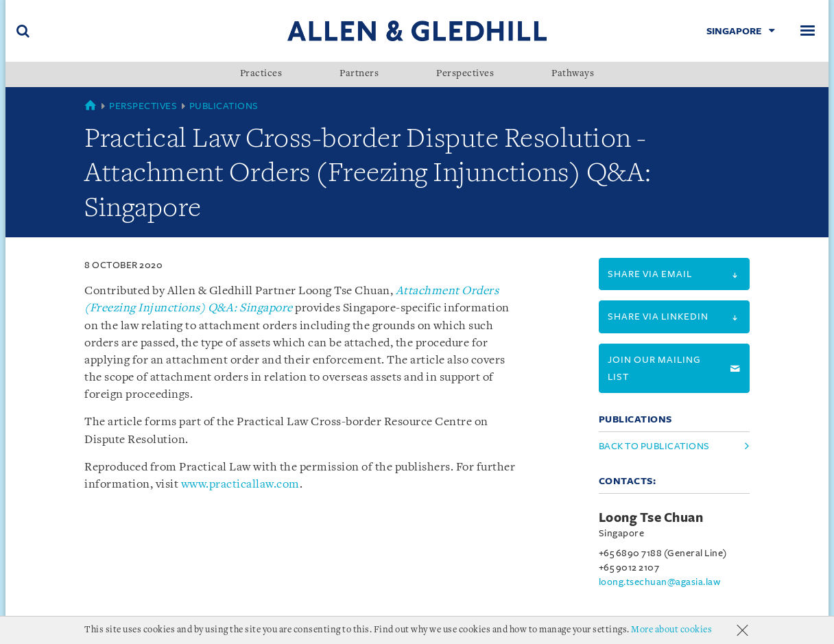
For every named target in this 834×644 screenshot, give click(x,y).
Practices (261, 74)
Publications (224, 106)
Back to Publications (654, 446)
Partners (359, 74)
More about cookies (671, 630)
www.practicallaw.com (240, 485)
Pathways (573, 74)
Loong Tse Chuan (651, 518)
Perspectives (465, 74)
